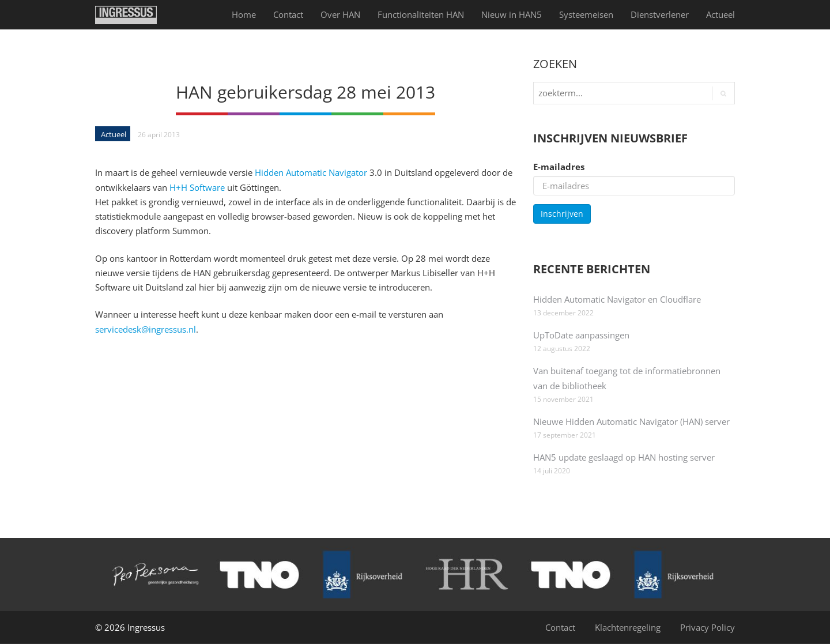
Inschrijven (562, 214)
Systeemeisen (586, 14)
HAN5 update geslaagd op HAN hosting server (624, 457)
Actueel (720, 14)
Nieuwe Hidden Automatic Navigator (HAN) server (631, 421)
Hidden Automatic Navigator (311, 172)
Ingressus (146, 627)
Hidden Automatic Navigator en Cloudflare (617, 299)
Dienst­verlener (660, 14)
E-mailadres (559, 167)
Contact (288, 14)
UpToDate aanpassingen (581, 335)
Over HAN (340, 14)
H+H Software (198, 187)
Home (244, 14)
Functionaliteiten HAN (421, 14)
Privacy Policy (708, 627)
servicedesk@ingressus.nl (146, 329)
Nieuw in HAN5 (512, 14)
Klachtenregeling (628, 627)
